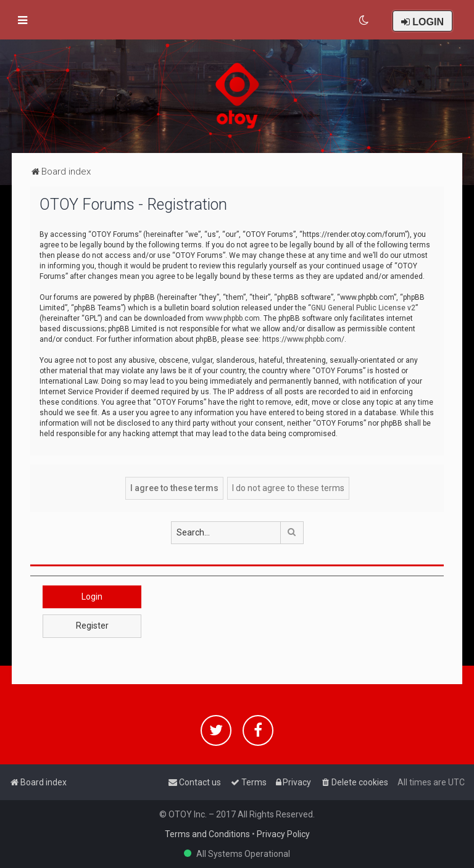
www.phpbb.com (233, 318)
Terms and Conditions (207, 834)
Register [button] (92, 626)
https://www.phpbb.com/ (303, 339)
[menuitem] (364, 20)
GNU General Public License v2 (363, 308)
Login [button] (92, 597)
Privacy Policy (283, 834)
